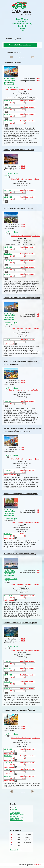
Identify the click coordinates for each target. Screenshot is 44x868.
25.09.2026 (8, 274)
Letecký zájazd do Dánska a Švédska (19, 710)
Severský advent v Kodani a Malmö (19, 150)
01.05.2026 (8, 101)
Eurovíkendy (9, 324)
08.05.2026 (8, 534)
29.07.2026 (8, 682)
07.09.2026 (8, 776)
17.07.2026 (8, 763)
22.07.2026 (8, 675)
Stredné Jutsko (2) (16, 820)
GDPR (22, 31)
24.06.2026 (8, 661)
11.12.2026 (8, 197)
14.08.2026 (8, 769)
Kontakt (22, 26)
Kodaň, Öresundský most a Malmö (18, 208)
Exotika (22, 21)
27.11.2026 (8, 190)
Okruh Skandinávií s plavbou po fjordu (20, 623)
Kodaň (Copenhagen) (9, 83)
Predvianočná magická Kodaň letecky (20, 554)
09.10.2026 (8, 121)
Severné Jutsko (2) (17, 818)
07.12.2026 (8, 596)
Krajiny (14, 808)
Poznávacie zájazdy (22, 24)
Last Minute (22, 19)
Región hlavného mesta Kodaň (9, 80)
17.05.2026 (8, 107)
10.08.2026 (8, 267)
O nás (22, 28)
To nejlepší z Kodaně (12, 62)
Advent (7, 175)
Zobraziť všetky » (16, 850)
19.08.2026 (8, 401)
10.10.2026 (8, 339)
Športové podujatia (11, 519)
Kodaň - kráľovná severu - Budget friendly (22, 298)
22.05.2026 (8, 254)
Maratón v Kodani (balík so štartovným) (21, 494)
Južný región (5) (16, 813)
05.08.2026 (8, 689)
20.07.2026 (8, 261)
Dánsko (6, 79)
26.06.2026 (8, 756)
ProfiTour (37, 865)
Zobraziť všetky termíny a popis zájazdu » (19, 89)
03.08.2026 (8, 114)
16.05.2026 (8, 749)
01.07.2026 (8, 668)
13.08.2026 (8, 470)
